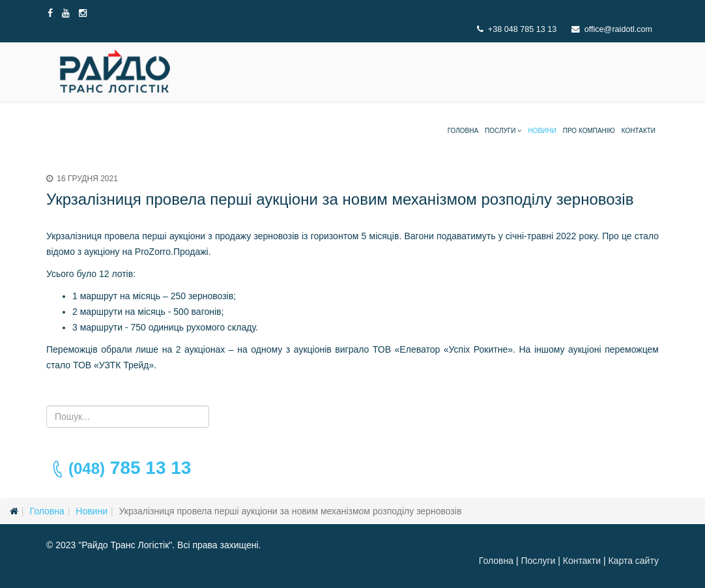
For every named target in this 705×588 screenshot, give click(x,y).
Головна (463, 131)
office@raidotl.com (618, 29)
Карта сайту (633, 561)
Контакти (639, 131)
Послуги (500, 131)
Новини (542, 131)
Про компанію (589, 131)
